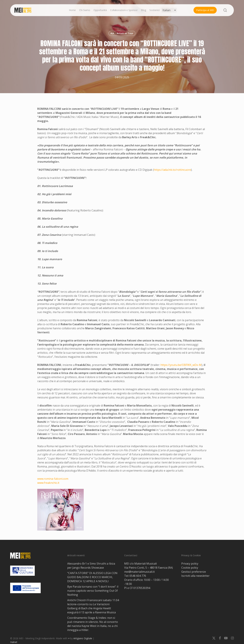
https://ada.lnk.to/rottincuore (172, 170)
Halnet (14, 642)
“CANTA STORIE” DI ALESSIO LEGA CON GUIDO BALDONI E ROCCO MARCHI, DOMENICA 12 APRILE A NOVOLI (92, 577)
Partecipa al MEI (205, 10)
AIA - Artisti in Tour (122, 33)
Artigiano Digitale (83, 638)
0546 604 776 (138, 576)
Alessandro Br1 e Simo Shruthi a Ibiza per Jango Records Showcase (91, 566)
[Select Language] (169, 10)
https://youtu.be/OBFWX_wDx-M (181, 365)
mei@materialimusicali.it (139, 572)
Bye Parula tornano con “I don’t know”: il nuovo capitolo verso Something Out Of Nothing (93, 591)
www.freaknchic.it (48, 483)
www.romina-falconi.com (53, 479)
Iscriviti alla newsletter (195, 576)
